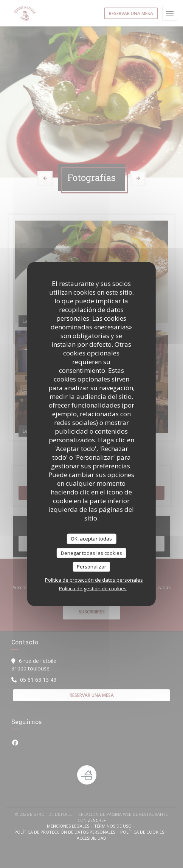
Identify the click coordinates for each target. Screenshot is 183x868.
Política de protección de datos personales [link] (94, 579)
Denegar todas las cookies (91, 553)
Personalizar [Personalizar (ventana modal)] (91, 567)
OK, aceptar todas (91, 539)
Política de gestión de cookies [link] (93, 588)
